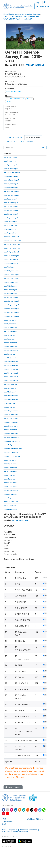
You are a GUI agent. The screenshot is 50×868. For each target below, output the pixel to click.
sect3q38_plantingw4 (12, 172)
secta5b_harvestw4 (11, 434)
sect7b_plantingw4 (11, 206)
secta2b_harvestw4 (11, 415)
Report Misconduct (20, 831)
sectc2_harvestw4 (11, 468)
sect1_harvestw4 (10, 505)
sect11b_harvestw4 (11, 373)
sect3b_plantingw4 (11, 169)
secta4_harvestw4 (11, 430)
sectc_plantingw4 (11, 290)
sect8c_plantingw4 (11, 218)
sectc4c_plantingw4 (12, 316)
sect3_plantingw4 (11, 165)
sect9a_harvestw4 (11, 343)
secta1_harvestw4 (11, 509)
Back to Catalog (13, 787)
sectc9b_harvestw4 (11, 498)
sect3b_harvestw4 (11, 331)
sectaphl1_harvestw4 (12, 452)
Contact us (13, 830)
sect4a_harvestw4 (11, 335)
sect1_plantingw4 (10, 161)
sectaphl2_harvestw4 (12, 456)
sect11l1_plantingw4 (11, 282)
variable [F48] (29, 19)
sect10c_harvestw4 (11, 365)
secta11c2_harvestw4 (12, 441)
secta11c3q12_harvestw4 (13, 449)
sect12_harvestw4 (11, 384)
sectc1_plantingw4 (11, 293)
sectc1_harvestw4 (11, 464)
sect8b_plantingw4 (11, 214)
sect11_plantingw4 (11, 225)
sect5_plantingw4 (11, 199)
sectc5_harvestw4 (11, 479)
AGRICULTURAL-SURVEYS (13, 17)
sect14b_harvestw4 (11, 396)
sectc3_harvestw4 (11, 471)
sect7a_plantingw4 (11, 203)
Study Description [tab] (15, 137)
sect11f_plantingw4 (11, 259)
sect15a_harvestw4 (11, 399)
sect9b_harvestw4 (11, 346)
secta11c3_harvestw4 (12, 445)
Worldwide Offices (34, 819)
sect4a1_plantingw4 (11, 176)
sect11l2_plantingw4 (11, 286)
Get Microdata (35, 65)
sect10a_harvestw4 (11, 358)
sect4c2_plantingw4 (12, 191)
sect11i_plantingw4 (11, 263)
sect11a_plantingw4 (11, 233)
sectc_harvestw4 (10, 460)
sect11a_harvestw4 (11, 369)
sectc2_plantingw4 (11, 297)
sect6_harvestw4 (10, 339)
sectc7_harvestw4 (11, 486)
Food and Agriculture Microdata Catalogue (25, 14)
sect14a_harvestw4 (11, 392)
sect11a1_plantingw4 (11, 502)
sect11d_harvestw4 (11, 381)
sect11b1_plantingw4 (11, 237)
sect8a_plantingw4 (11, 210)
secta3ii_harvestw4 (11, 422)
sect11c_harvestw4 (11, 377)
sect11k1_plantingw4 (11, 271)
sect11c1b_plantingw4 (12, 248)
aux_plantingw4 (10, 229)
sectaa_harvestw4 (11, 407)
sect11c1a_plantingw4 (12, 244)
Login (38, 3)
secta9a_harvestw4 (11, 437)
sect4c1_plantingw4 (11, 187)
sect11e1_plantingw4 (11, 252)
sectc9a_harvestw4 (11, 494)
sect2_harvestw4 (10, 324)
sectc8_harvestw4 (11, 490)
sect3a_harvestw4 (11, 327)
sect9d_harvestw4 (11, 354)
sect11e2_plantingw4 (12, 256)
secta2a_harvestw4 (11, 411)
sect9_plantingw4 (11, 222)
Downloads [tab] (12, 142)
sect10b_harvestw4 (11, 362)
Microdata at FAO (43, 6)
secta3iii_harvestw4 (11, 426)
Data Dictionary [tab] (33, 137)
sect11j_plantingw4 (11, 267)
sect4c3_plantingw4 (12, 195)
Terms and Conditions (28, 830)
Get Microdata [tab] (28, 142)
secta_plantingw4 (11, 157)
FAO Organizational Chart (7, 822)
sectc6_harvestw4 (11, 483)
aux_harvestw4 (10, 403)
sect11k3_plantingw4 (12, 278)
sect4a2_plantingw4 (12, 180)
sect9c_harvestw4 (11, 350)
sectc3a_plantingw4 (12, 301)
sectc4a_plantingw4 (12, 309)
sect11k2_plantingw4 (12, 275)
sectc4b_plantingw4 (12, 312)
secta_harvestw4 (10, 320)
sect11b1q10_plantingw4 (13, 240)
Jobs (4, 830)
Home (6, 14)
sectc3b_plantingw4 (12, 305)
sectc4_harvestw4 (11, 475)
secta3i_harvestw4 (11, 418)
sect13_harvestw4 (11, 388)
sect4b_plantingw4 (11, 184)
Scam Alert (6, 831)
